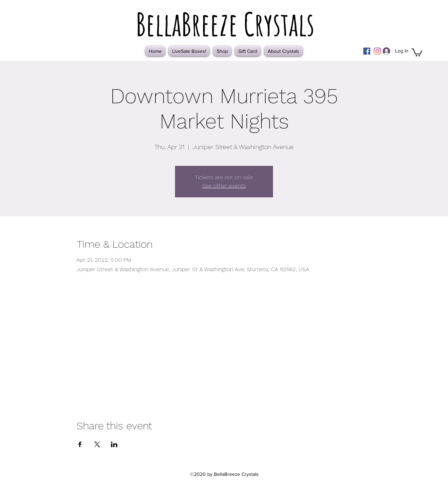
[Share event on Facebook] (80, 444)
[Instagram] (377, 51)
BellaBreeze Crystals (225, 24)
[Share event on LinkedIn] (114, 444)
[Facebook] (367, 51)
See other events (224, 186)
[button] (417, 52)
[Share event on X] (97, 444)
